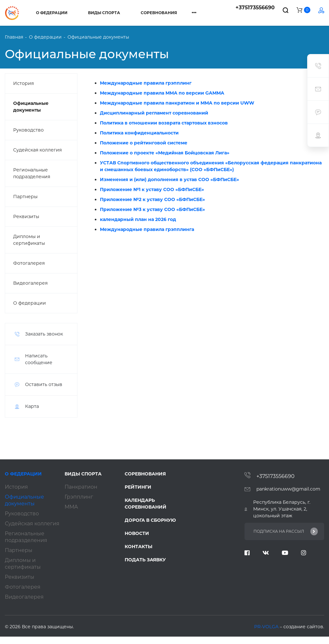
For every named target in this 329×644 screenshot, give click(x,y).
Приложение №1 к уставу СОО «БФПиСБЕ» (152, 189)
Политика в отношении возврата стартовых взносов (164, 123)
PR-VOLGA (267, 627)
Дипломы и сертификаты (29, 240)
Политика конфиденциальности (139, 133)
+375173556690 (255, 8)
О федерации (52, 13)
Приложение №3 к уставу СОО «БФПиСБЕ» (152, 209)
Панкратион (81, 487)
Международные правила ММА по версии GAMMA (162, 93)
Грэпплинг (79, 497)
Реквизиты (26, 216)
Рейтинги (138, 487)
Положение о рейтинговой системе (144, 143)
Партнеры (25, 197)
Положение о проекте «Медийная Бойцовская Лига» (165, 153)
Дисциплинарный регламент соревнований (154, 113)
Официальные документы (31, 107)
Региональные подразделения (32, 173)
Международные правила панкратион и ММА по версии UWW (177, 103)
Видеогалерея (30, 283)
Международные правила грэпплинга (147, 229)
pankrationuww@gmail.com (288, 489)
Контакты (138, 547)
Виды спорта (104, 13)
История (23, 83)
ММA (71, 507)
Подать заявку (145, 560)
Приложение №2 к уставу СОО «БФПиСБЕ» (152, 199)
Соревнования (159, 13)
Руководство (28, 130)
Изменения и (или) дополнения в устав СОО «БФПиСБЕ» (169, 179)
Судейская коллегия (37, 150)
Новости (137, 533)
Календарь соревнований (146, 504)
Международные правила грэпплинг (146, 83)
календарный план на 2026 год (138, 219)
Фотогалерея (29, 263)
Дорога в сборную (150, 520)
